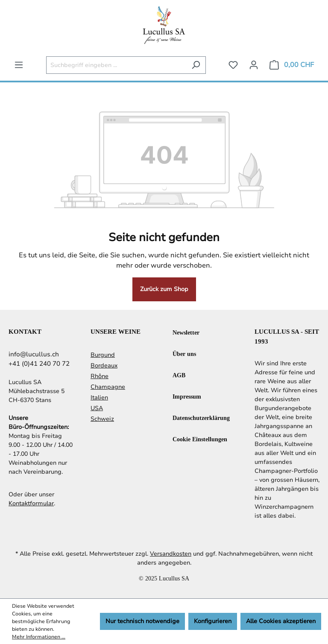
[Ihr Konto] (254, 65)
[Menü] (19, 65)
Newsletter (186, 332)
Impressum (187, 396)
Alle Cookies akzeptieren (281, 621)
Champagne (108, 387)
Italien (99, 398)
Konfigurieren (213, 621)
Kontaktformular (31, 503)
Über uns (184, 354)
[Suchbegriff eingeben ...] (116, 65)
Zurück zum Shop (164, 289)
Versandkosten (171, 554)
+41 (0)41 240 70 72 (39, 364)
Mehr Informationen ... (39, 637)
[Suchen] (196, 65)
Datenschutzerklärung (201, 418)
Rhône (100, 376)
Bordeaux (104, 366)
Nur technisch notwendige (142, 621)
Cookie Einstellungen (200, 439)
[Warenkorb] (292, 65)
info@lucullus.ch (34, 354)
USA (97, 408)
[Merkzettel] (233, 65)
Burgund (103, 355)
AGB (179, 375)
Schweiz (102, 419)
